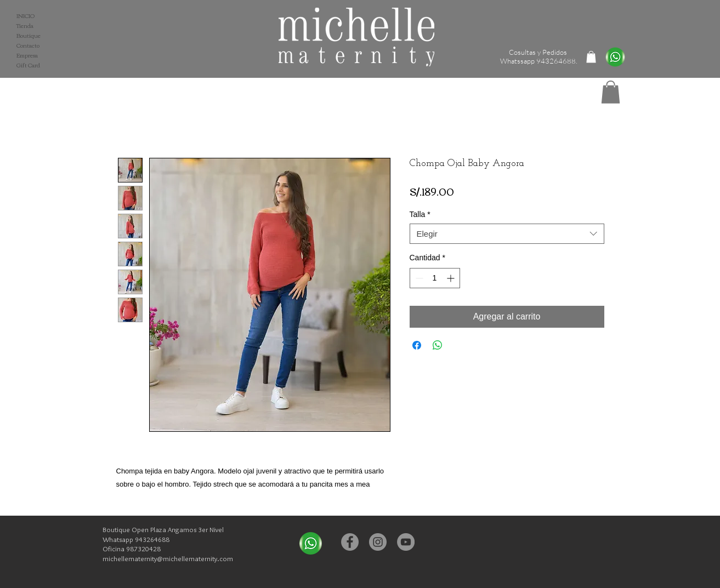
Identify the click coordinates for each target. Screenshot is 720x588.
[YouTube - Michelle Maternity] (406, 542)
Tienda (25, 26)
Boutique (29, 36)
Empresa (27, 55)
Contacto (28, 45)
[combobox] (507, 234)
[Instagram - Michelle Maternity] (378, 542)
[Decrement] (418, 278)
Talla (420, 214)
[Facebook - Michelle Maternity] (350, 542)
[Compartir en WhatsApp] (438, 345)
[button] (611, 92)
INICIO (25, 16)
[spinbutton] (435, 278)
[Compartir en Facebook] (417, 345)
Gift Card (28, 65)
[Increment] (452, 278)
